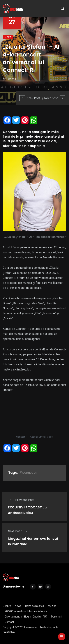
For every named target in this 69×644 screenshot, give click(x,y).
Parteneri (57, 617)
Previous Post (21, 500)
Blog (26, 617)
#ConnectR (28, 473)
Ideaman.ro (31, 627)
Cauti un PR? (40, 617)
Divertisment (12, 617)
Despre (7, 606)
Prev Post (30, 98)
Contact (9, 622)
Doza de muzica (35, 606)
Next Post (55, 98)
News (8, 37)
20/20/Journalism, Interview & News (26, 611)
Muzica (52, 606)
